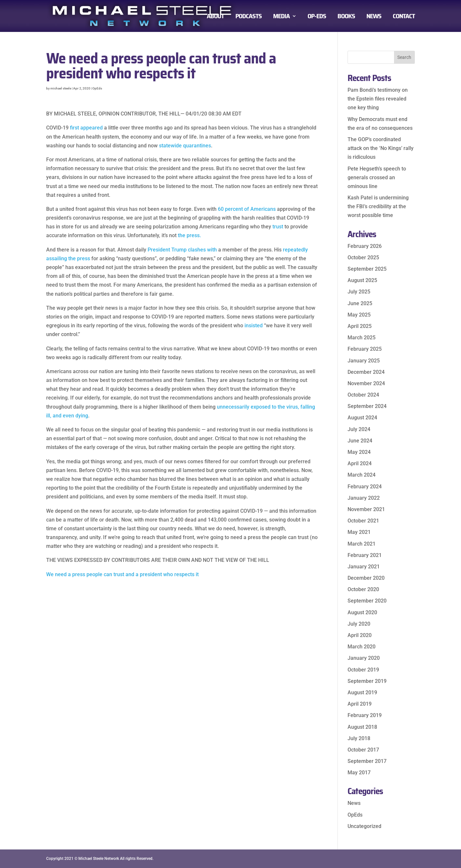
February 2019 (365, 715)
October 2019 (363, 670)
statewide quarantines (185, 146)
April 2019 (360, 704)
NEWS (374, 17)
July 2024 (359, 429)
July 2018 (359, 738)
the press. (189, 235)
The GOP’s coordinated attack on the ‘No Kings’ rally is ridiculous (381, 148)
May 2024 (359, 452)
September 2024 (367, 406)
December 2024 (366, 372)
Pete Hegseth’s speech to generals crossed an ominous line (377, 177)
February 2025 (365, 349)
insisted (254, 325)
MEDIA (281, 17)
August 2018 (362, 727)
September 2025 (367, 269)
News (354, 803)
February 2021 (365, 555)
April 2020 (360, 635)
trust (278, 227)
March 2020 (362, 647)
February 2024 (365, 487)
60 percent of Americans (247, 209)
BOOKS (346, 17)
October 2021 (363, 521)
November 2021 (366, 509)
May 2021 (359, 532)
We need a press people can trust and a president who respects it (122, 574)
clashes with (202, 250)
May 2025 (359, 315)
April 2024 (360, 463)
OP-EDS (317, 17)
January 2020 (364, 658)
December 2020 (366, 578)
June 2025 (360, 303)
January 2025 (364, 361)
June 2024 (360, 441)
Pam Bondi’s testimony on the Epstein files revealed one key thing (378, 99)
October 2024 (363, 395)
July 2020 (359, 624)
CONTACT (404, 17)
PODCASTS (249, 17)
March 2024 (362, 475)
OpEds (97, 88)
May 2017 (359, 773)
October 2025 (363, 258)
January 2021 (364, 567)
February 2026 (365, 246)
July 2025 (359, 292)
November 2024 (366, 383)
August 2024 (362, 418)
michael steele (61, 88)
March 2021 (362, 544)
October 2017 (363, 750)
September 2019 (367, 681)
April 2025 (360, 326)
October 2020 (363, 589)
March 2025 (362, 338)
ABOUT (215, 17)
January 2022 (364, 498)
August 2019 (362, 692)
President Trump (167, 250)
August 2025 (362, 280)
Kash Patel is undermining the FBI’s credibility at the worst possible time (378, 206)
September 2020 (367, 601)
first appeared (86, 128)
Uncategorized (364, 826)
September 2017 (367, 761)
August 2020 (362, 612)
